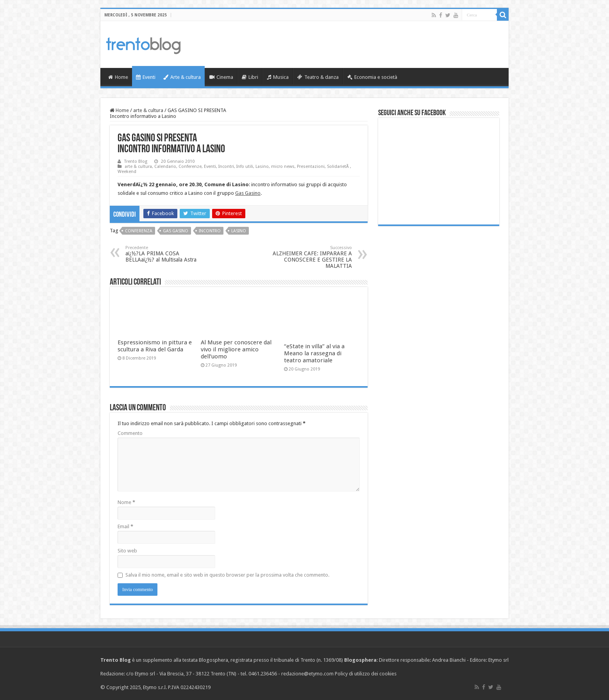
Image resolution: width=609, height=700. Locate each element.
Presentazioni (311, 167)
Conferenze (190, 167)
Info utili (245, 167)
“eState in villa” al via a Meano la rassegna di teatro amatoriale (314, 353)
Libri (250, 77)
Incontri (226, 167)
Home (118, 77)
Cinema (221, 77)
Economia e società (372, 77)
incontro (210, 231)
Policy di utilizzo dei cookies (366, 674)
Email (125, 526)
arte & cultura (148, 110)
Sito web (127, 551)
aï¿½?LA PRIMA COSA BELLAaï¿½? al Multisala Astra (165, 254)
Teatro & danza (318, 77)
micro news (283, 167)
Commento (130, 433)
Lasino (262, 167)
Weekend (127, 172)
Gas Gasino (248, 193)
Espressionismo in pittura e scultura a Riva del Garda (155, 346)
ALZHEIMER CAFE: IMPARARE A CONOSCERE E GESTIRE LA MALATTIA (312, 257)
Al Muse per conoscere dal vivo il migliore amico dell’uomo (236, 349)
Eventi (146, 77)
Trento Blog (136, 161)
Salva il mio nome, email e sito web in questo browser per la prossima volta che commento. (227, 575)
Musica (278, 77)
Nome (126, 502)
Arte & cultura (182, 77)
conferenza (139, 231)
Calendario (165, 167)
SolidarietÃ (338, 167)
